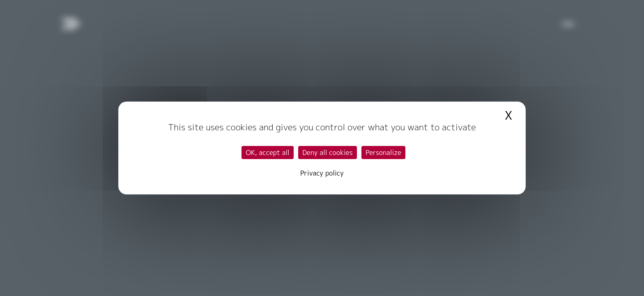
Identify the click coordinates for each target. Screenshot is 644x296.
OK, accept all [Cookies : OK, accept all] (268, 153)
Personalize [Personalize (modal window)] (383, 153)
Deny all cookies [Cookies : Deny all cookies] (327, 153)
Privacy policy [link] (322, 173)
